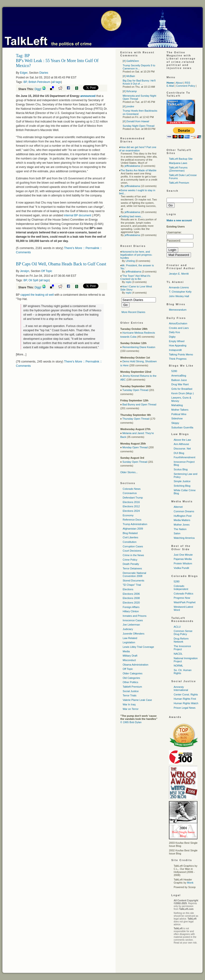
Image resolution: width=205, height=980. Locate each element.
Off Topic (47, 271)
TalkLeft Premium (179, 183)
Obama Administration (135, 665)
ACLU (177, 627)
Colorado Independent (181, 588)
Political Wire (179, 414)
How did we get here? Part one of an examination (138, 149)
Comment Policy (186, 86)
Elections (128, 589)
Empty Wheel (177, 341)
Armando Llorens (179, 287)
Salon (177, 533)
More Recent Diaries (133, 312)
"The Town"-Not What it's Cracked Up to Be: (135, 277)
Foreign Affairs (131, 607)
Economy (128, 515)
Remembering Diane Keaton (139, 347)
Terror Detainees (132, 568)
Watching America (184, 538)
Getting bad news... (132, 216)
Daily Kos (174, 332)
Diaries (44, 73)
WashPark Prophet (185, 602)
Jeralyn (25, 271)
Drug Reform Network (181, 640)
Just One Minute (183, 555)
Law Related (130, 638)
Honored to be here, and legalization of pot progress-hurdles (136, 255)
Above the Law (182, 440)
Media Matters (182, 520)
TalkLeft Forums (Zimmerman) (178, 169)
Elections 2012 (131, 506)
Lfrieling (130, 261)
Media (126, 651)
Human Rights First (185, 699)
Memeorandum (178, 310)
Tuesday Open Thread (135, 390)
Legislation (129, 642)
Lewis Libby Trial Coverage (138, 647)
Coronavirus (130, 493)
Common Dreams (184, 511)
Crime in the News (133, 555)
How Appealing (178, 345)
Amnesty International (181, 688)
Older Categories (133, 673)
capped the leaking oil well (37, 295)
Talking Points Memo (181, 354)
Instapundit (175, 350)
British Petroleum (39, 82)
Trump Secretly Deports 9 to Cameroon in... (139, 67)
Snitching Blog (182, 486)
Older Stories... (129, 472)
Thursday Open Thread (136, 419)
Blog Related (130, 533)
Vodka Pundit (181, 568)
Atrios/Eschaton (178, 323)
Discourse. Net (182, 449)
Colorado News (132, 489)
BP (25, 82)
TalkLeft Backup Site (181, 159)
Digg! (38, 89)
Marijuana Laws (178, 163)
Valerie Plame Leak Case (137, 700)
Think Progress (178, 359)
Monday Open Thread (135, 447)
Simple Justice (182, 481)
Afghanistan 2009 (133, 529)
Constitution (130, 542)
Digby (172, 337)
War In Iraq (129, 704)
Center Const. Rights (186, 694)
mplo (129, 282)
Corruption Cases (133, 546)
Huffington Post (183, 516)
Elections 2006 (131, 594)
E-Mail (170, 86)
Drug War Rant (180, 384)
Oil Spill (33, 280)
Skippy (175, 423)
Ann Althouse (181, 444)
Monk (190, 883)
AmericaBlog (179, 376)
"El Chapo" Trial (132, 585)
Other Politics (130, 682)
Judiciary (128, 629)
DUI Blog (179, 453)
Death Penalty (131, 564)
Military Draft (130, 656)
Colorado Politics (184, 594)
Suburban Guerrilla (182, 427)
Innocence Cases (133, 620)
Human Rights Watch (186, 703)
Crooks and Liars (179, 328)
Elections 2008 (131, 598)
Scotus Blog (181, 469)
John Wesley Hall (179, 296)
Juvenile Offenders (134, 634)
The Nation (180, 529)
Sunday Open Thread (135, 462)
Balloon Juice (179, 380)
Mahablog (177, 405)
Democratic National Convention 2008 (134, 574)
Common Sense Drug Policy (183, 633)
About (179, 83)
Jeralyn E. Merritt (179, 274)
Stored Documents (133, 581)
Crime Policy (130, 560)
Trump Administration (135, 524)
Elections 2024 (131, 511)
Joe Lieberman (131, 625)
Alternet (178, 507)
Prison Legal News (185, 708)
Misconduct (129, 660)
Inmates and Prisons (135, 616)
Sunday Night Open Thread (139, 126)
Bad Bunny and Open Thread (139, 404)
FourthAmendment (184, 457)
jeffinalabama (132, 166)
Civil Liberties (130, 537)
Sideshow (177, 418)
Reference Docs (132, 520)
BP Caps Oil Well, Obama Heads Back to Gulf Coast (61, 264)
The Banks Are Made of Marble (139, 170)
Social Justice (131, 691)
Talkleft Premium (132, 687)
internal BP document (78, 215)
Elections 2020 (131, 603)
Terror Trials (130, 695)
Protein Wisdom (183, 563)
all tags (56, 82)
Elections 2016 (131, 502)
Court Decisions (132, 551)
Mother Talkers (180, 410)
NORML (178, 666)
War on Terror (131, 709)
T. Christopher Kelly (180, 292)
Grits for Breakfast (182, 389)
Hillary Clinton (131, 611)
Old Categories (131, 678)
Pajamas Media (183, 559)
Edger (24, 73)
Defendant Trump (133, 498)
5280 (174, 371)
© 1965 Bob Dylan (131, 722)
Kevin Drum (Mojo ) (183, 393)
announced (88, 96)
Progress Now (182, 598)
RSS (188, 83)
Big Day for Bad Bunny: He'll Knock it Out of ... (139, 82)
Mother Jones (182, 525)
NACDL (178, 654)
